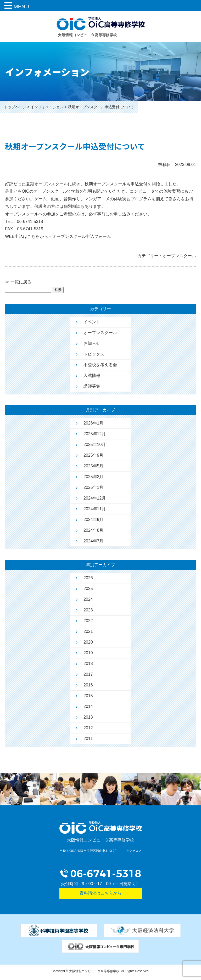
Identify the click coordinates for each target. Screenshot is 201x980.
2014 (88, 706)
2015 (88, 696)
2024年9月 (94, 520)
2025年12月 (95, 434)
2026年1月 (94, 423)
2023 (88, 610)
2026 (88, 578)
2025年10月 (95, 445)
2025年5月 (94, 466)
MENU (21, 7)
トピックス (94, 354)
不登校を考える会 (100, 365)
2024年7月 (94, 541)
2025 (88, 589)
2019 (88, 653)
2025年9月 (94, 455)
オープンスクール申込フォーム (82, 236)
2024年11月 (95, 509)
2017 (88, 674)
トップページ (15, 107)
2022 (88, 621)
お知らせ (92, 343)
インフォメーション (47, 107)
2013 (88, 717)
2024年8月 (94, 530)
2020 (88, 642)
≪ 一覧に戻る (18, 282)
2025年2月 (94, 477)
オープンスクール (100, 333)
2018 (88, 664)
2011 (88, 739)
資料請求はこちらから (100, 893)
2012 (88, 728)
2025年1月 (94, 487)
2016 (88, 685)
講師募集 (92, 386)
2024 (88, 599)
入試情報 (92, 376)
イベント (92, 322)
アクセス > (133, 851)
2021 (88, 631)
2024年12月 (95, 498)
